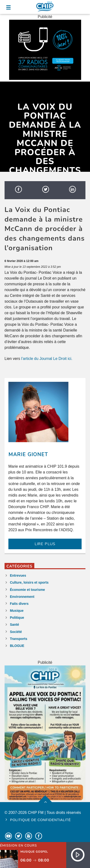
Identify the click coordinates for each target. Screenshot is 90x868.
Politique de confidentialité (40, 820)
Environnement (22, 597)
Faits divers (19, 604)
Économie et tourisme (27, 590)
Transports (18, 639)
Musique (17, 611)
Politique (17, 618)
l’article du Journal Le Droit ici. (47, 359)
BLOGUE (17, 646)
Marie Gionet (28, 454)
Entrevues (18, 575)
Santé (14, 625)
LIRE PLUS (45, 544)
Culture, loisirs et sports (29, 582)
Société (16, 632)
